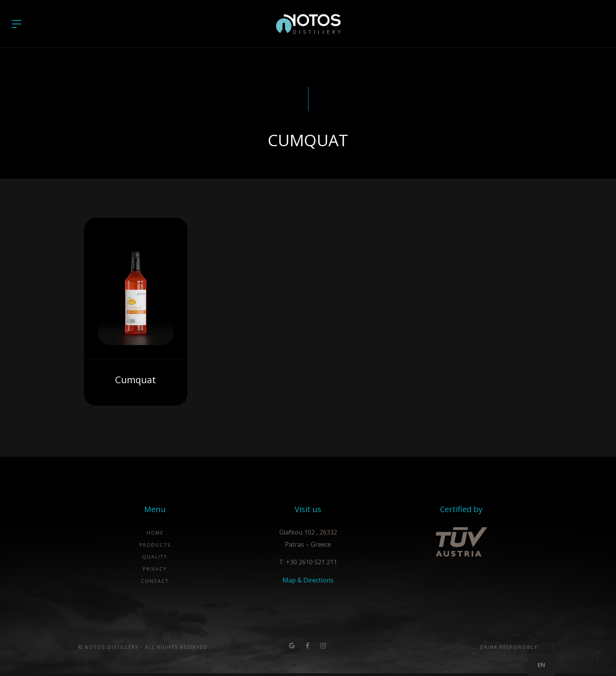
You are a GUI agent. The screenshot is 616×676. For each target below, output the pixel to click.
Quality (155, 560)
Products (155, 548)
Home (155, 536)
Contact (155, 584)
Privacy (155, 572)
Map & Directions (308, 584)
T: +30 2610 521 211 (308, 566)
